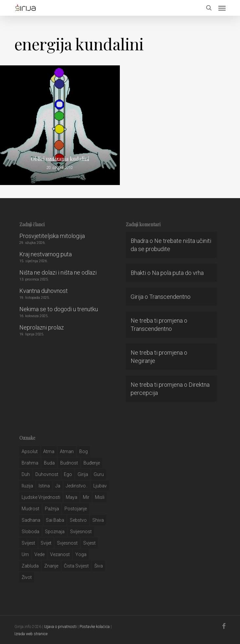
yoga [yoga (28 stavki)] (81, 554)
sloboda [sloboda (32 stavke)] (30, 532)
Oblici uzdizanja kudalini (60, 159)
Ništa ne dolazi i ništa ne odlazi (58, 272)
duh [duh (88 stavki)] (26, 474)
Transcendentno (170, 297)
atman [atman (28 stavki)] (67, 451)
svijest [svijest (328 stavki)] (28, 543)
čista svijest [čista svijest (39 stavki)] (76, 566)
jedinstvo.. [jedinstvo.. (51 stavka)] (77, 486)
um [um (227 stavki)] (25, 554)
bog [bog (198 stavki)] (83, 451)
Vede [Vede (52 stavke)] (39, 554)
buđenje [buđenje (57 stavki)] (92, 463)
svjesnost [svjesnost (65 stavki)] (67, 543)
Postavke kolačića (95, 627)
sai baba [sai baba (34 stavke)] (55, 520)
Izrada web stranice (31, 634)
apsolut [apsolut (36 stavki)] (30, 451)
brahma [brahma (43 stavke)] (30, 463)
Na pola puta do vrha (178, 273)
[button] (222, 8)
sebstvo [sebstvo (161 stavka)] (78, 520)
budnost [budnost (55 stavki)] (69, 463)
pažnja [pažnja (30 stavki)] (52, 509)
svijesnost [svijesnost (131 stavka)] (81, 532)
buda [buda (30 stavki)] (49, 463)
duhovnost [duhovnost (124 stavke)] (47, 474)
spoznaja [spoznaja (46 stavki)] (55, 532)
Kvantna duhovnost (44, 291)
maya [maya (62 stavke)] (72, 497)
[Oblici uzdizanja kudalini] (60, 125)
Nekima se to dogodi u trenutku (59, 309)
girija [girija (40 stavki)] (83, 474)
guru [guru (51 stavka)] (99, 474)
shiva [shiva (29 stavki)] (98, 520)
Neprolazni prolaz (42, 327)
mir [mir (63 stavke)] (86, 497)
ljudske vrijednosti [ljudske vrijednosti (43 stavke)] (41, 497)
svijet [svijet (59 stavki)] (46, 543)
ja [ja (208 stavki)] (58, 486)
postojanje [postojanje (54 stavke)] (76, 509)
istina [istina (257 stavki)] (44, 486)
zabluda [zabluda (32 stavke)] (30, 566)
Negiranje (143, 361)
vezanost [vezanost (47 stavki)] (60, 554)
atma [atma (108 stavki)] (49, 451)
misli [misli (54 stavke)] (100, 497)
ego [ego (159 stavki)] (68, 474)
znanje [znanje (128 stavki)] (51, 566)
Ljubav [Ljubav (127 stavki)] (100, 486)
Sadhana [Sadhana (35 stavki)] (31, 520)
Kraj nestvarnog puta (46, 254)
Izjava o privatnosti (60, 627)
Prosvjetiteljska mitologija (52, 236)
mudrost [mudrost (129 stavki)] (30, 509)
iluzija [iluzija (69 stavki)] (27, 486)
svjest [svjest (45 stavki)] (89, 543)
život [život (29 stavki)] (27, 577)
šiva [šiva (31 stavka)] (99, 566)
